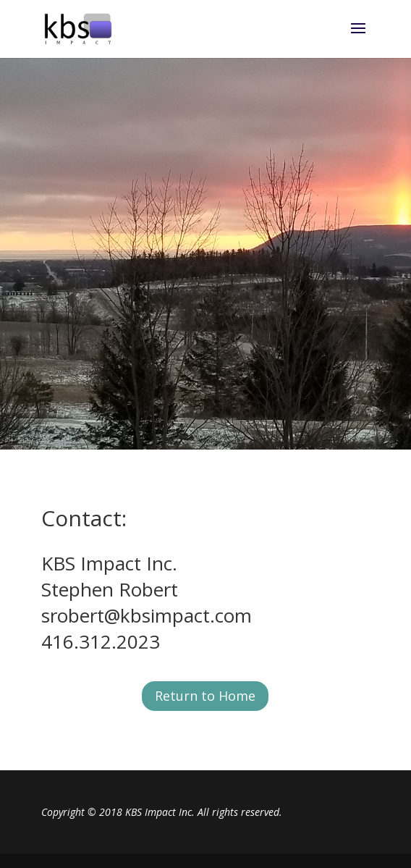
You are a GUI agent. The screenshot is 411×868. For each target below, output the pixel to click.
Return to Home (205, 696)
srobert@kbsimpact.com (147, 615)
